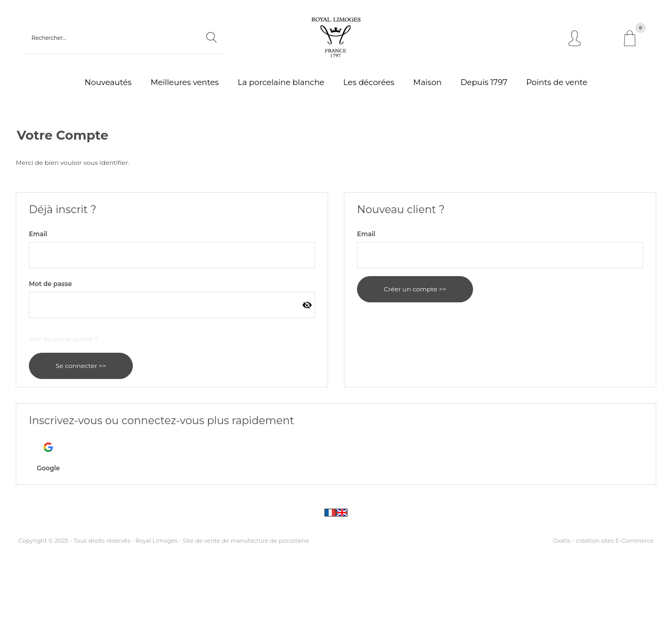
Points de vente (557, 82)
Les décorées (369, 82)
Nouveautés (108, 82)
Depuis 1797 (484, 82)
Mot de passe (50, 284)
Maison (427, 82)
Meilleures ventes (185, 82)
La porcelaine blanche (281, 82)
